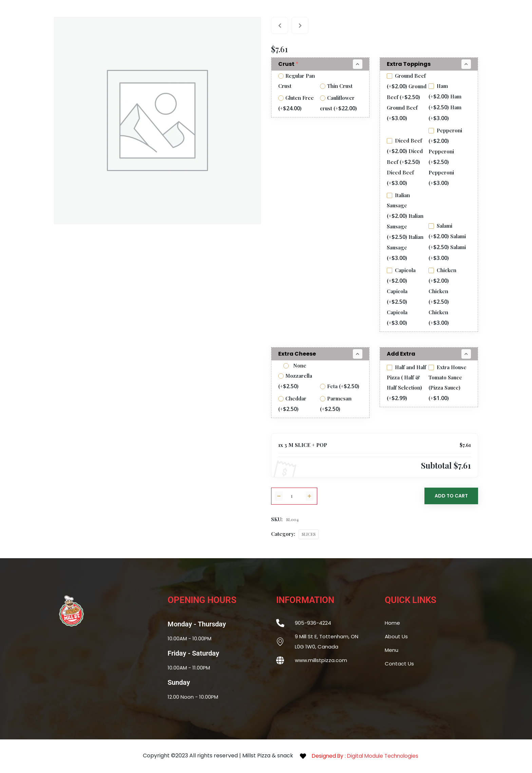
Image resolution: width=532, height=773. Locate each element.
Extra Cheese (297, 354)
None (295, 365)
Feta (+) (340, 386)
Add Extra (401, 354)
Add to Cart (451, 496)
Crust (289, 64)
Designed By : (367, 756)
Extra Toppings (409, 64)
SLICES (309, 534)
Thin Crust (336, 86)
